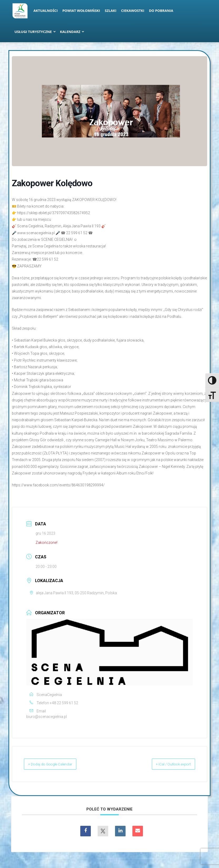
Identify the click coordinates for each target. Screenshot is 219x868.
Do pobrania (161, 11)
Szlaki (111, 11)
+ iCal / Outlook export (168, 764)
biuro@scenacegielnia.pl (47, 717)
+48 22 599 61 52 (64, 703)
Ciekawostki (133, 11)
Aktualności (46, 11)
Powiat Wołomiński (81, 11)
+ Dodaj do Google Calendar (57, 764)
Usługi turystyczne (35, 32)
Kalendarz (72, 32)
